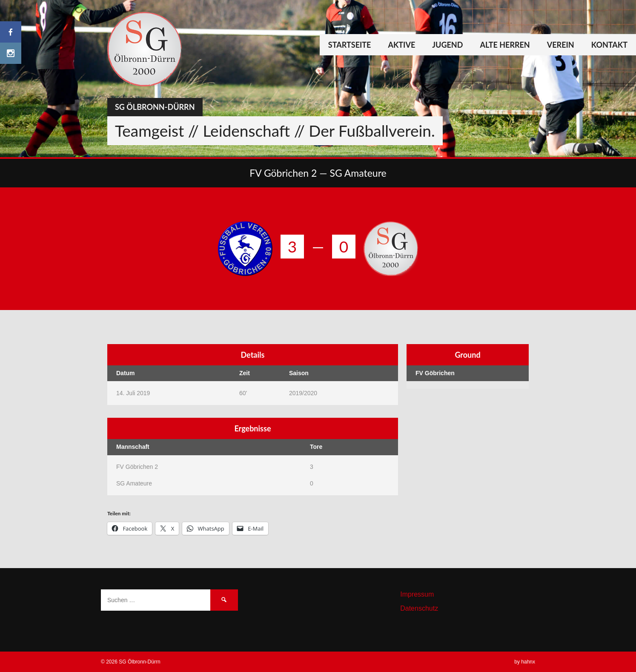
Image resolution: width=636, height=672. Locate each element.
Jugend (447, 45)
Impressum (417, 594)
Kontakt (609, 45)
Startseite (350, 45)
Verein (561, 45)
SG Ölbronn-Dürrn (155, 107)
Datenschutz (419, 608)
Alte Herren (505, 45)
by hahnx (525, 662)
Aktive (401, 45)
